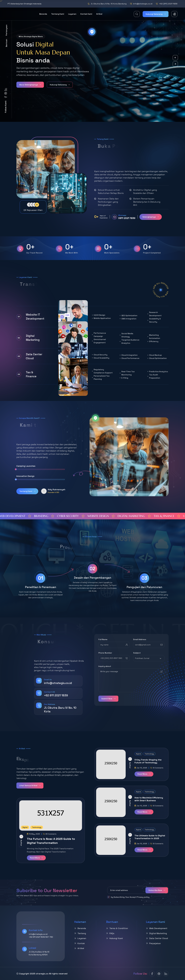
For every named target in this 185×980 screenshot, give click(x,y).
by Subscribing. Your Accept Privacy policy (128, 897)
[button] (175, 58)
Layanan (72, 14)
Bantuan (6, 43)
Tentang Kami (27, 491)
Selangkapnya (151, 217)
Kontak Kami (86, 14)
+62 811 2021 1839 (56, 695)
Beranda (43, 14)
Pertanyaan (6, 30)
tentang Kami (58, 14)
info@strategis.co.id (143, 4)
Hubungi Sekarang (156, 14)
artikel (99, 14)
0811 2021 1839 (127, 218)
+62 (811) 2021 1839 (168, 4)
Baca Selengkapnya (30, 85)
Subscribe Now (157, 890)
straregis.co (42, 974)
